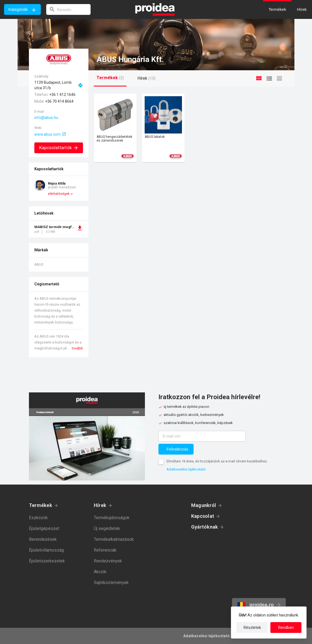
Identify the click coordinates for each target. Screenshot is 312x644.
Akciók (100, 572)
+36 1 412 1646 (62, 95)
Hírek (100, 505)
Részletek (252, 628)
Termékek (41, 505)
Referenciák (105, 550)
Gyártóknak (205, 527)
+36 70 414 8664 (59, 101)
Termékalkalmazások (114, 539)
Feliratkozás (177, 449)
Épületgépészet (44, 528)
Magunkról (204, 505)
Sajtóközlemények (111, 583)
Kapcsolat (203, 516)
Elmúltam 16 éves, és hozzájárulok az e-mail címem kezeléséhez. (217, 461)
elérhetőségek (59, 194)
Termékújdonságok (112, 518)
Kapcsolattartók (59, 148)
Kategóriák (18, 9)
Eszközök (38, 518)
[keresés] (68, 9)
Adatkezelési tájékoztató (186, 469)
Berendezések (43, 539)
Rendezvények (108, 561)
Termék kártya (115, 128)
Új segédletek (107, 528)
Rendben (286, 628)
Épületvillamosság (46, 550)
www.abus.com (47, 134)
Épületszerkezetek (47, 561)
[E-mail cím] (202, 436)
